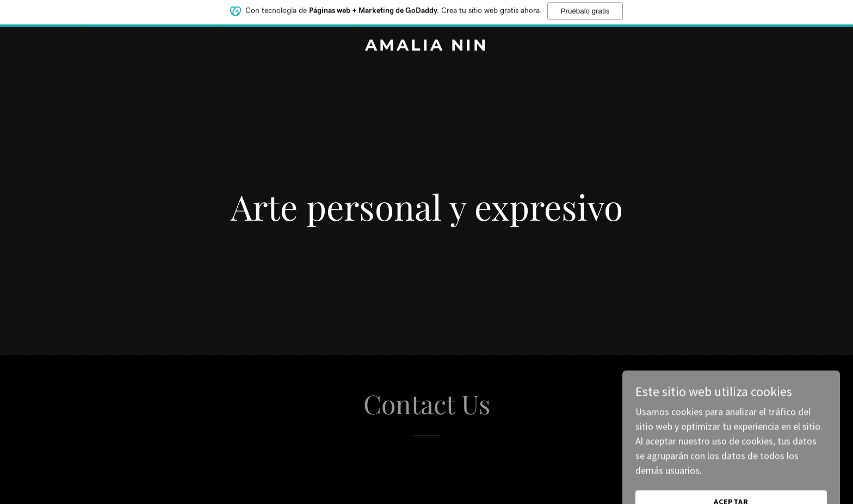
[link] (427, 47)
